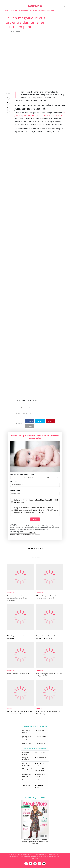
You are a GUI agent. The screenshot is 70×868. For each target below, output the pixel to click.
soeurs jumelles (57, 407)
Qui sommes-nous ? (15, 854)
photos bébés (49, 407)
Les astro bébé (27, 780)
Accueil (7, 11)
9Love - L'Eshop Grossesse (34, 1)
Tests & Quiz (26, 785)
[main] (35, 431)
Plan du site (35, 858)
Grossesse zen (11, 709)
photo (42, 407)
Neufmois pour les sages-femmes (49, 856)
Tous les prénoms (40, 752)
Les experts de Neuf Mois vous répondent (27, 738)
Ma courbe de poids (40, 758)
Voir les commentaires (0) (35, 548)
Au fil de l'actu (14, 11)
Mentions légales (39, 854)
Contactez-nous (27, 854)
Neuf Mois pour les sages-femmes (15, 1)
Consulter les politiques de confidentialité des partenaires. (25, 535)
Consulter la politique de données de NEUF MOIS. (23, 533)
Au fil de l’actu (40, 730)
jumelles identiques (26, 407)
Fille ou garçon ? (27, 769)
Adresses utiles (14, 856)
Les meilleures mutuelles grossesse (54, 1)
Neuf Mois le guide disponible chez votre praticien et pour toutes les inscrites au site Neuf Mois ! (35, 842)
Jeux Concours (27, 743)
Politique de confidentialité (29, 856)
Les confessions (41, 743)
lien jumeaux (36, 407)
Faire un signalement (53, 854)
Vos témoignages (41, 736)
